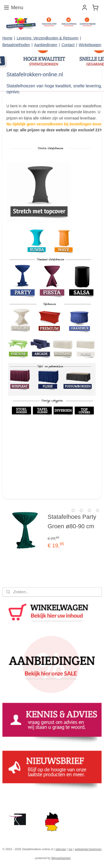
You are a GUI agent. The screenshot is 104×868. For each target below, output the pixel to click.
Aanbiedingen (46, 45)
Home (7, 38)
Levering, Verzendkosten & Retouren (48, 38)
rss (70, 849)
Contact (68, 45)
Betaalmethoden (16, 45)
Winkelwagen (90, 45)
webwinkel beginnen (88, 849)
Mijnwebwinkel (61, 858)
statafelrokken (17, 799)
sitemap (61, 849)
